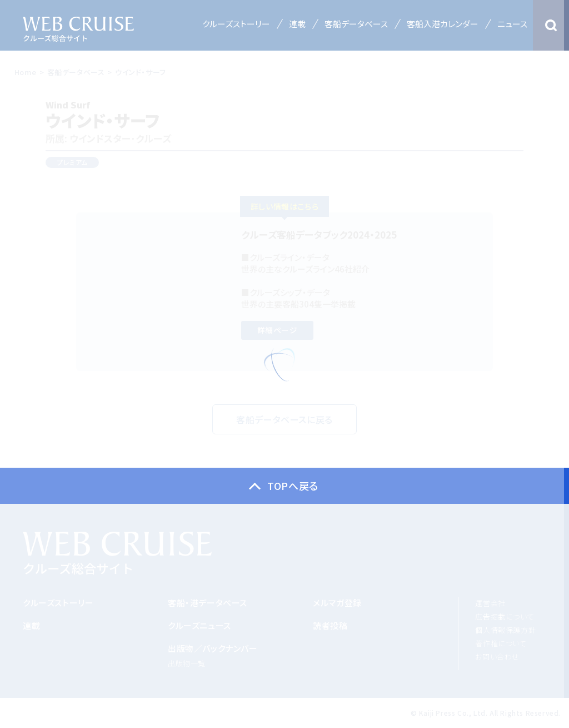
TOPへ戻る (293, 486)
